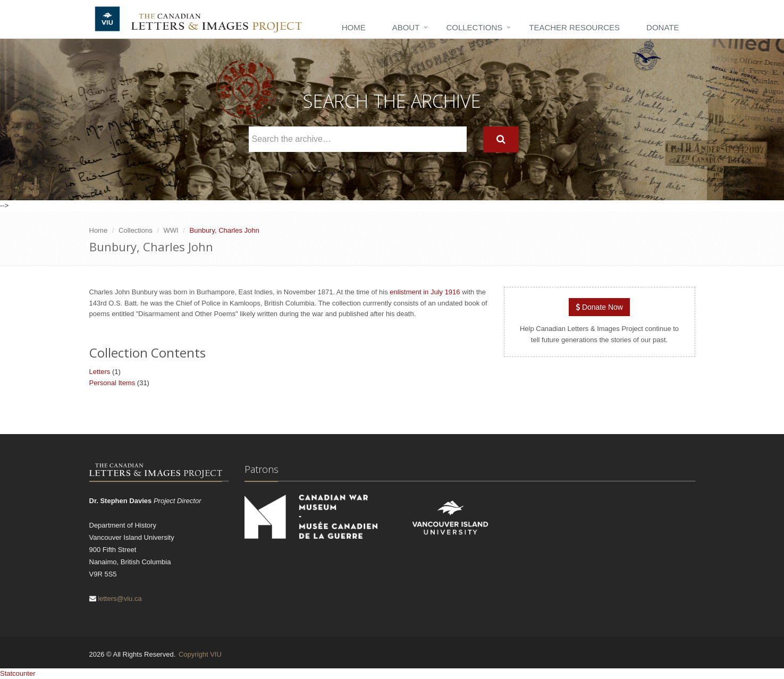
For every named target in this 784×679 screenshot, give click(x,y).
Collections (474, 27)
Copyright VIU (200, 654)
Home (354, 27)
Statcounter (18, 673)
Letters (100, 372)
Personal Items (112, 383)
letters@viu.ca (120, 599)
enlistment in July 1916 (425, 292)
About (406, 27)
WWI (171, 230)
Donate (663, 27)
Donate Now (599, 307)
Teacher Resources (574, 27)
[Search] (501, 139)
